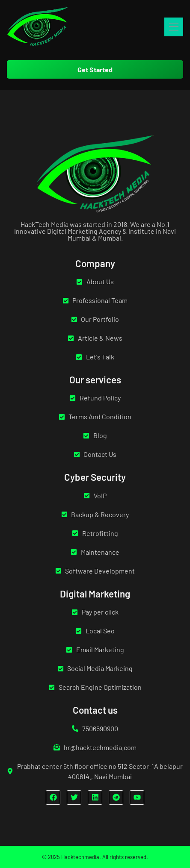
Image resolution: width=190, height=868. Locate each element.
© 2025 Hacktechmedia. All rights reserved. (95, 857)
